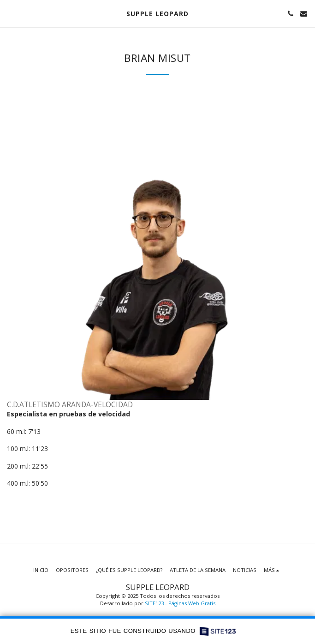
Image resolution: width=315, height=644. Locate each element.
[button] (10, 13)
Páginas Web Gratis (192, 603)
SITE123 (154, 603)
